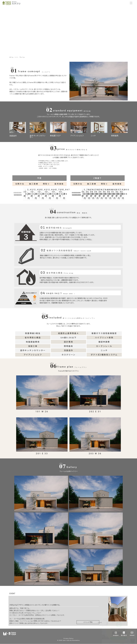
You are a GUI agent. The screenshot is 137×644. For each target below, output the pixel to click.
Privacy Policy (68, 638)
